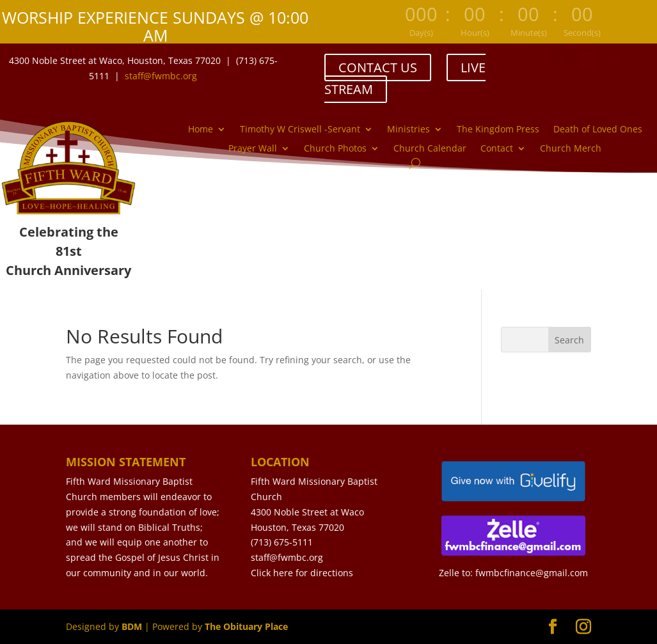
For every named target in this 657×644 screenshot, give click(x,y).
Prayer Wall (253, 149)
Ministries (408, 130)
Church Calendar (430, 149)
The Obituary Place (246, 626)
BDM (132, 626)
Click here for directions (302, 573)
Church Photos (335, 149)
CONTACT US (378, 67)
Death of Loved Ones (598, 130)
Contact (497, 149)
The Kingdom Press (498, 130)
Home (201, 130)
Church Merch (571, 149)
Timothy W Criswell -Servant (300, 130)
